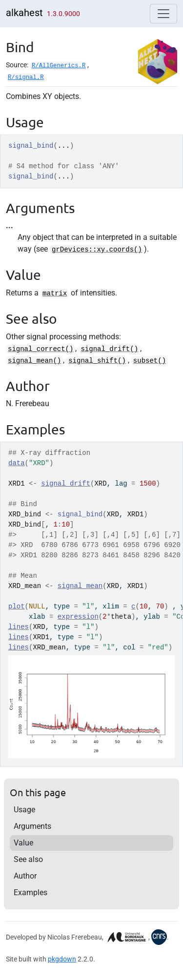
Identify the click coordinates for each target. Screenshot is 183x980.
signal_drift (66, 484)
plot (17, 607)
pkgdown (62, 959)
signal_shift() (97, 361)
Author (25, 876)
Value (23, 843)
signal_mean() (34, 361)
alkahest (24, 13)
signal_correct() (41, 349)
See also (28, 859)
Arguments (32, 826)
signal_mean (80, 586)
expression (78, 617)
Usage (24, 810)
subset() (150, 361)
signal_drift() (109, 349)
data (17, 463)
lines (19, 627)
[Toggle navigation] (163, 14)
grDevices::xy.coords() (97, 250)
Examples (30, 892)
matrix (55, 294)
